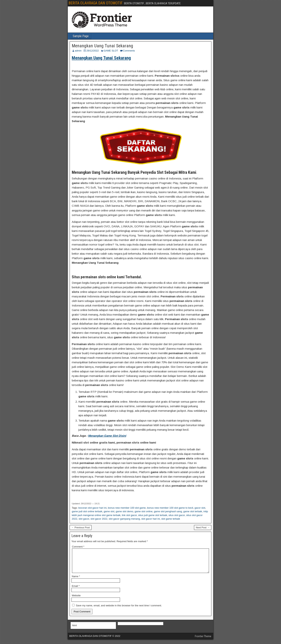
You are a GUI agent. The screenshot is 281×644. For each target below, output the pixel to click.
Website (76, 600)
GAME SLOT (111, 51)
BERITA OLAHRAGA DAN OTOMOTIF (96, 3)
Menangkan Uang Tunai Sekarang (102, 46)
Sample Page (81, 36)
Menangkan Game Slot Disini (107, 436)
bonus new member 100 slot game (127, 508)
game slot (109, 511)
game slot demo (124, 511)
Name (76, 581)
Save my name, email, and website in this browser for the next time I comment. (119, 610)
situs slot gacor (177, 515)
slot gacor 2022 (99, 519)
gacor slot (200, 508)
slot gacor (84, 519)
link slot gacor (129, 515)
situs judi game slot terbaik (153, 515)
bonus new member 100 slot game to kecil (170, 508)
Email (76, 591)
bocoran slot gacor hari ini (92, 508)
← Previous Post (81, 527)
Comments (129, 51)
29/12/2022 (92, 51)
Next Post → (203, 527)
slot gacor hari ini (151, 519)
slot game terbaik (171, 519)
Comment (78, 547)
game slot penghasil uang (168, 511)
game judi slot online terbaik (87, 511)
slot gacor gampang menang (124, 519)
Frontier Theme (203, 641)
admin (78, 51)
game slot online (144, 511)
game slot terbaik (193, 511)
